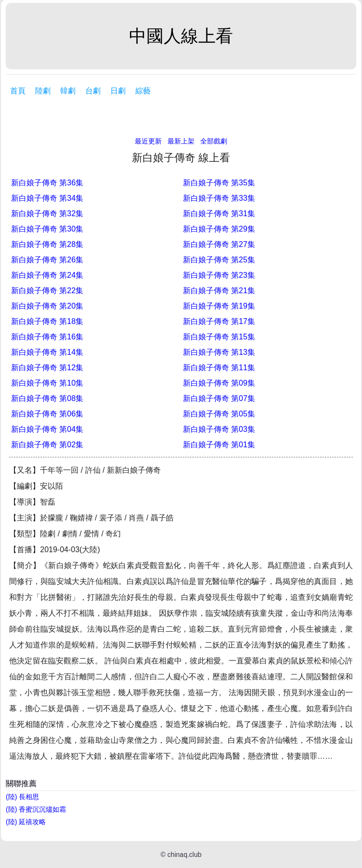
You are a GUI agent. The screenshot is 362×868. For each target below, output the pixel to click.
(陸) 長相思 (22, 797)
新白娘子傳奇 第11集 (219, 368)
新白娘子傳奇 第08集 (47, 398)
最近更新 (148, 141)
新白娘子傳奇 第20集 (47, 306)
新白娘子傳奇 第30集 (47, 229)
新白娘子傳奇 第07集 (219, 398)
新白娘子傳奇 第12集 (47, 368)
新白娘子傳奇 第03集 (219, 429)
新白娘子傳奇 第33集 (219, 198)
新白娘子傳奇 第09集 (219, 383)
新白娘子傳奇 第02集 (47, 445)
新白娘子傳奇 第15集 (219, 337)
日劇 (118, 91)
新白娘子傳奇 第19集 (219, 306)
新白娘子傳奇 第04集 (47, 429)
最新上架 (181, 141)
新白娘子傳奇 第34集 (47, 198)
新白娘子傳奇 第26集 (47, 260)
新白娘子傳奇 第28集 (47, 244)
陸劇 (43, 91)
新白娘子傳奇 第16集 (47, 337)
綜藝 (143, 91)
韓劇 (68, 91)
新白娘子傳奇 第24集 (47, 275)
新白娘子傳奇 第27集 (219, 244)
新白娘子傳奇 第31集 (219, 214)
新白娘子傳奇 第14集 (47, 352)
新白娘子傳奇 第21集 (219, 291)
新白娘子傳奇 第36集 (47, 183)
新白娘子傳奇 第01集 (219, 445)
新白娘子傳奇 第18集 (47, 321)
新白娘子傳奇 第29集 (219, 229)
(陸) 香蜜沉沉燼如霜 (36, 809)
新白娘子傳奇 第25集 (219, 260)
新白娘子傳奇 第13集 (219, 352)
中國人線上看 (181, 36)
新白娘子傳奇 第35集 (219, 183)
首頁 (18, 91)
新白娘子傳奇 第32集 (47, 214)
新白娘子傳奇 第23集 (219, 275)
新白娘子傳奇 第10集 (47, 383)
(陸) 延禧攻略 (26, 822)
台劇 (93, 91)
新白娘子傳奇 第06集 (47, 414)
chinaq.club (185, 855)
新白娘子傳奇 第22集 (47, 291)
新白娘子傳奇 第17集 (219, 321)
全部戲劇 (214, 141)
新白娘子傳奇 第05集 (219, 414)
